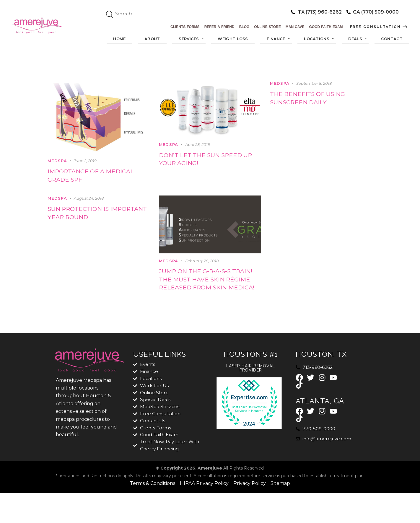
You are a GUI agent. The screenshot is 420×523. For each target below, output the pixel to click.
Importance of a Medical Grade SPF (86, 177)
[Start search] (110, 14)
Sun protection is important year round (96, 219)
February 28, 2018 (202, 265)
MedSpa (57, 161)
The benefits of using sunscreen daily (315, 100)
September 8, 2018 (314, 83)
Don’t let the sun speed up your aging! (210, 161)
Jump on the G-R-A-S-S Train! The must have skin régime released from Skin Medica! (204, 291)
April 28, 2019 (198, 145)
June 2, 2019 (85, 161)
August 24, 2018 (89, 202)
